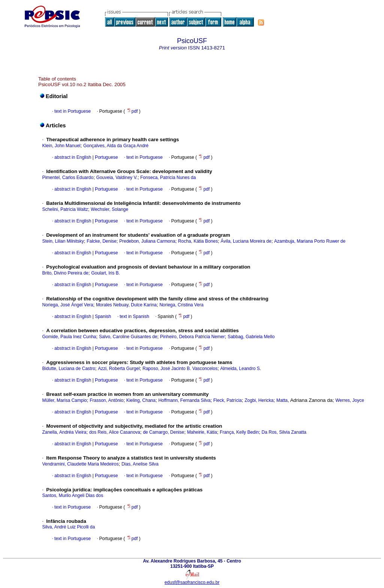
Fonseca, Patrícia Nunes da (168, 178)
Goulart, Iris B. (106, 273)
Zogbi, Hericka (259, 400)
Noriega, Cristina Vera (181, 305)
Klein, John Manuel (61, 146)
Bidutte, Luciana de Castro (68, 369)
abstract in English (73, 157)
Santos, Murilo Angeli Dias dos (73, 495)
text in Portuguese (73, 111)
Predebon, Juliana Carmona (147, 241)
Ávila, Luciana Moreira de (246, 241)
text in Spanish (134, 316)
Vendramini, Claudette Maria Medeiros (80, 464)
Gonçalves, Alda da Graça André (116, 146)
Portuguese (106, 157)
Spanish (103, 316)
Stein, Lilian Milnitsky (63, 241)
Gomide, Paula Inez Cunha (69, 337)
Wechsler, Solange (109, 209)
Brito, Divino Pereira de (65, 273)
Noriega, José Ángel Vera (67, 305)
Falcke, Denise (101, 241)
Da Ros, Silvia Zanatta (284, 432)
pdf (133, 111)
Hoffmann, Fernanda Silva (184, 400)
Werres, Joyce (349, 400)
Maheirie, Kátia (202, 432)
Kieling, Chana (141, 400)
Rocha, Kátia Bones (198, 241)
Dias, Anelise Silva (140, 464)
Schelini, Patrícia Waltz (65, 209)
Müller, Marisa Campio (64, 400)
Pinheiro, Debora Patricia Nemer (193, 337)
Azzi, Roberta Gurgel (119, 369)
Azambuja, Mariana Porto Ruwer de (310, 241)
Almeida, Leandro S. (241, 369)
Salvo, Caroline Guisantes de (128, 337)
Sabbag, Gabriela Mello (251, 337)
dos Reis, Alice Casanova (115, 432)
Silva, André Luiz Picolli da (68, 527)
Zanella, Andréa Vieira (64, 432)
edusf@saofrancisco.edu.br (192, 582)
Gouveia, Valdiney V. (117, 178)
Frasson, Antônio (106, 400)
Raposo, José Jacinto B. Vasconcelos (180, 369)
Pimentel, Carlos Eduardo (68, 178)
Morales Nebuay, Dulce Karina (126, 305)
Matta (282, 400)
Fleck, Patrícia (228, 400)
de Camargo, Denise (163, 432)
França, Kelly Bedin (239, 432)
